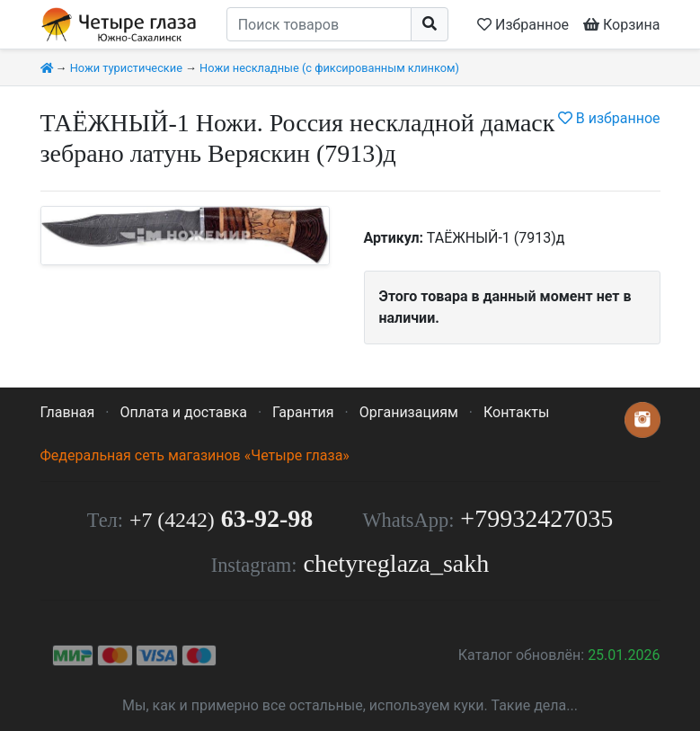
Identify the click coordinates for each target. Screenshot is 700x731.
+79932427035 (536, 518)
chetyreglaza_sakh (396, 563)
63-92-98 (221, 518)
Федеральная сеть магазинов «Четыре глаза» (195, 455)
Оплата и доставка (183, 412)
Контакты (516, 412)
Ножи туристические (126, 68)
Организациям (409, 412)
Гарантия (303, 412)
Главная (68, 412)
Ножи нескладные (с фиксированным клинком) (329, 68)
